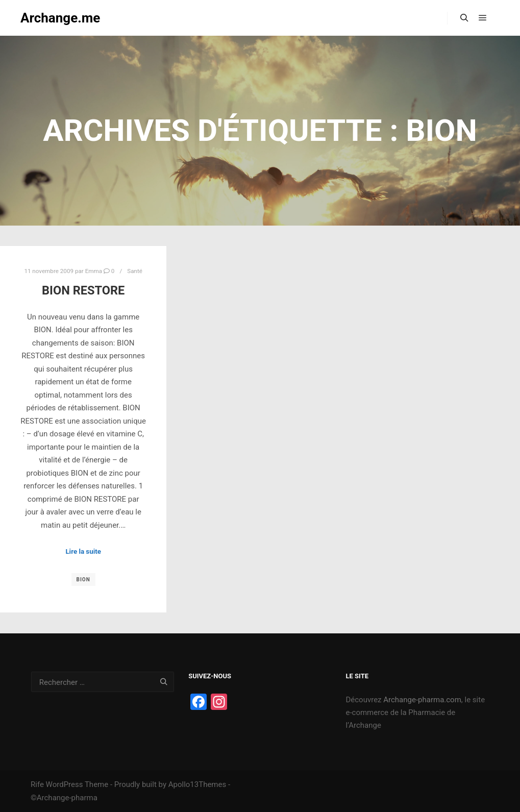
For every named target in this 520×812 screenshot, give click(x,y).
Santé (135, 271)
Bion (83, 580)
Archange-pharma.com (422, 700)
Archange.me (60, 18)
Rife (37, 784)
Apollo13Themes (197, 784)
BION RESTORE (83, 290)
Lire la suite (83, 551)
